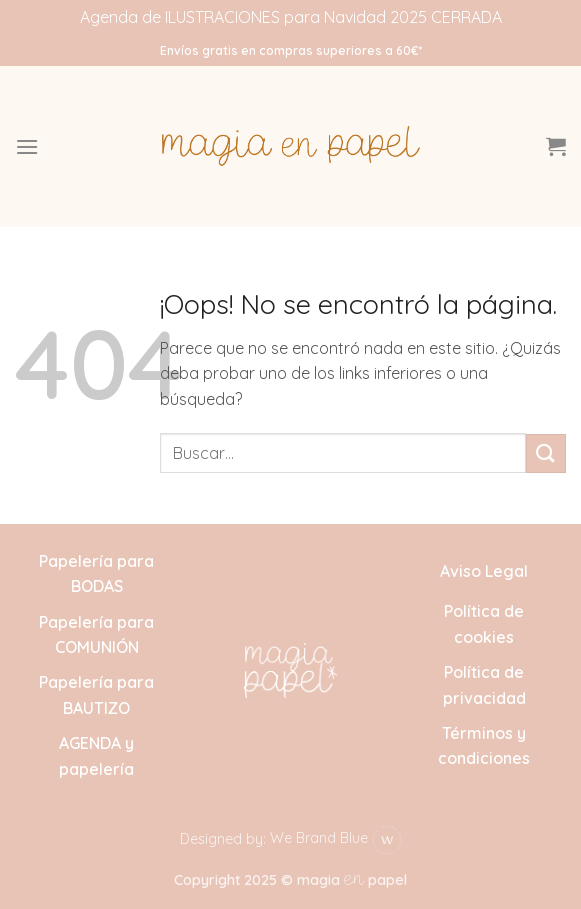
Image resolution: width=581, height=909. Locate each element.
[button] (27, 146)
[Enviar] (546, 453)
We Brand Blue (336, 838)
